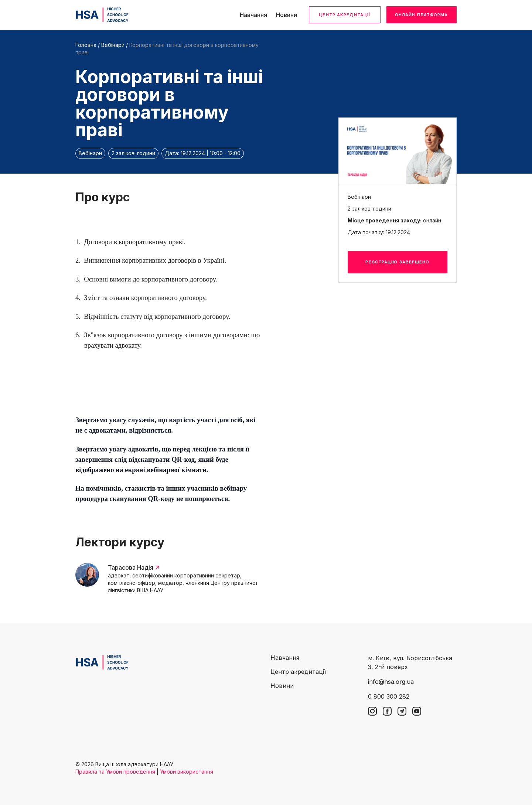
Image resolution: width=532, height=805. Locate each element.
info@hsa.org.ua (391, 682)
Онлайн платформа (422, 15)
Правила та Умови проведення (115, 772)
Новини (287, 15)
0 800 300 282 (389, 696)
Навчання (253, 15)
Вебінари (113, 45)
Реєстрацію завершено (397, 262)
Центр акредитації (345, 15)
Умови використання (187, 772)
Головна (86, 45)
